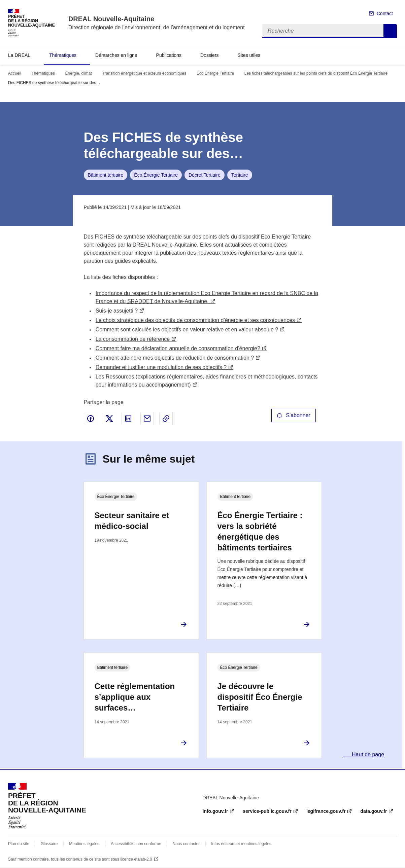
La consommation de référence (133, 339)
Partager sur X (109, 419)
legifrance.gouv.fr (326, 811)
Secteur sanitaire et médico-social (132, 521)
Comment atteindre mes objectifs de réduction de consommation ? (175, 358)
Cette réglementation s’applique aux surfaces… (135, 697)
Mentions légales (84, 844)
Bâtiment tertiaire (106, 175)
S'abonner (294, 415)
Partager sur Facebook (91, 419)
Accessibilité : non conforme (136, 844)
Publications (169, 55)
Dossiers (209, 55)
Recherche (390, 31)
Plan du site (19, 844)
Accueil (15, 73)
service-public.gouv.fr (267, 811)
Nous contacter (186, 844)
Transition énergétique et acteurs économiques (144, 73)
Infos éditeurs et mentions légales (241, 844)
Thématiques (63, 55)
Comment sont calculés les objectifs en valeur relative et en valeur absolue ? (187, 330)
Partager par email (147, 419)
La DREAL (19, 55)
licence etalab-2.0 (136, 859)
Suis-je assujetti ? (117, 311)
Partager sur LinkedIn (128, 419)
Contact (385, 13)
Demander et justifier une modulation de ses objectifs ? (161, 367)
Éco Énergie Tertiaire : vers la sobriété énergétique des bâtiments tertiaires (260, 531)
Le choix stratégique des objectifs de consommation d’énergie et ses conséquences (195, 320)
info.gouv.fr (215, 811)
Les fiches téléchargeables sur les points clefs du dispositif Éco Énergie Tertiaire (316, 73)
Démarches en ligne (116, 55)
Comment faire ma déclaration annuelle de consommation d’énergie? (178, 348)
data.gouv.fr (374, 811)
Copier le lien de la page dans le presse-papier (166, 419)
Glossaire (49, 844)
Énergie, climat (78, 73)
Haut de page (367, 754)
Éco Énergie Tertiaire (215, 73)
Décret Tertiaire (205, 175)
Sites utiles (249, 55)
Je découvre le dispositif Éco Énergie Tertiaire (260, 697)
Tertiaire (240, 175)
